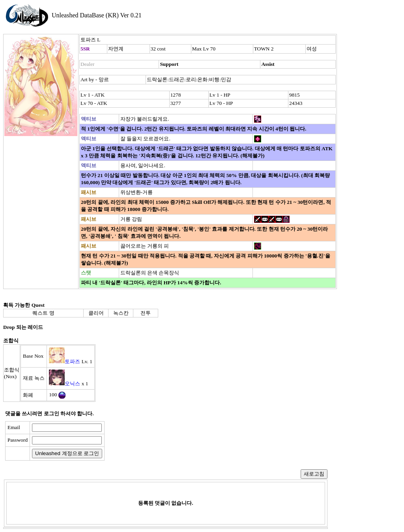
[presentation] (168, 441)
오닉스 (72, 384)
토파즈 (72, 361)
